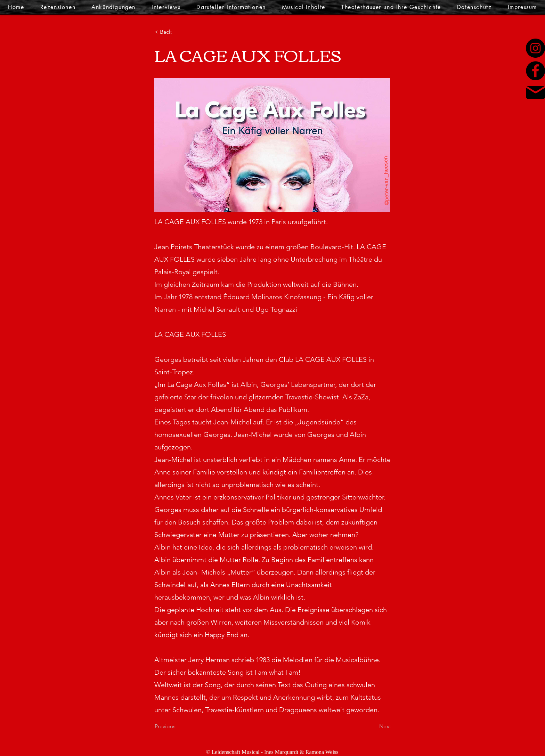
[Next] (374, 726)
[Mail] (536, 92)
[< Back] (178, 32)
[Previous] (178, 726)
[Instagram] (535, 48)
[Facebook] (535, 71)
